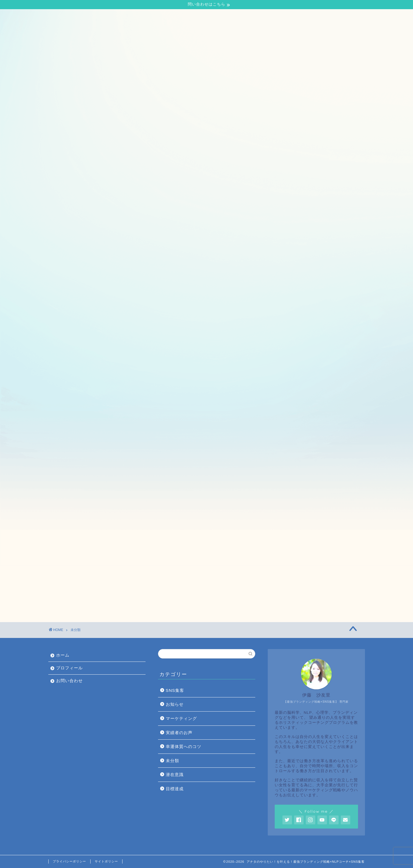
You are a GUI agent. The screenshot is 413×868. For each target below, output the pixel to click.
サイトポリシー (106, 861)
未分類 (172, 761)
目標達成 (175, 789)
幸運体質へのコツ (184, 746)
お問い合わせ (130, 17)
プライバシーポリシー (69, 861)
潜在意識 (175, 775)
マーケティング (181, 718)
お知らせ (175, 704)
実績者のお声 (179, 733)
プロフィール (92, 17)
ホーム (61, 17)
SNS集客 (175, 690)
